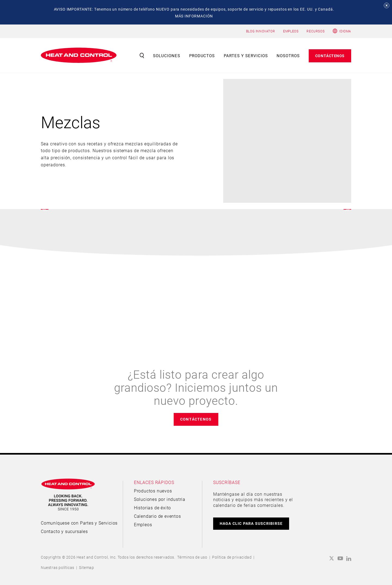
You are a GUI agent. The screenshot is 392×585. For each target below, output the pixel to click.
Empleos (143, 524)
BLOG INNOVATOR (261, 31)
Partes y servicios (246, 56)
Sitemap (86, 567)
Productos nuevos (153, 491)
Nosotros (288, 56)
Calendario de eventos (157, 516)
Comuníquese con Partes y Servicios (79, 523)
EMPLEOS (291, 31)
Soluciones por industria (160, 499)
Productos (202, 56)
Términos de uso (192, 557)
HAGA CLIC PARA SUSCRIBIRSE (251, 523)
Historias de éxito (152, 508)
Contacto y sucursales (64, 531)
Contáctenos (330, 56)
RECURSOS (316, 31)
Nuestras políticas (58, 567)
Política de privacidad (232, 557)
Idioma (345, 31)
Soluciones (167, 56)
